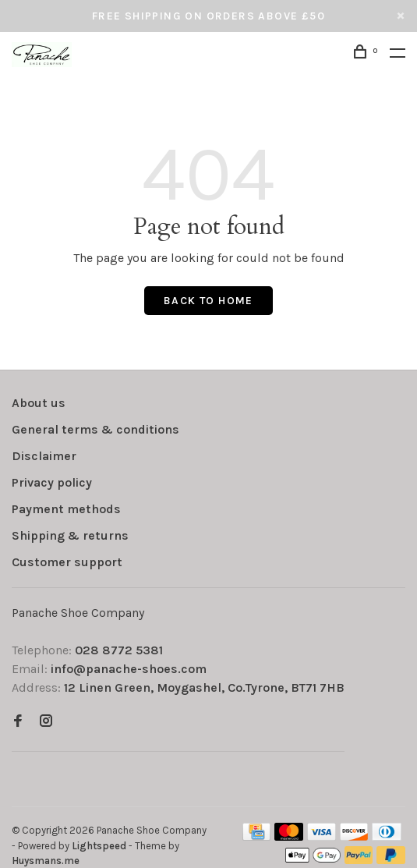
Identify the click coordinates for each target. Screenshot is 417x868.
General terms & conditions (95, 429)
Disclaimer (44, 456)
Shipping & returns (70, 535)
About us (39, 403)
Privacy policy (52, 482)
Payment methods (66, 509)
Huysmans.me (46, 861)
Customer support (67, 562)
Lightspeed (99, 846)
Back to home (208, 301)
